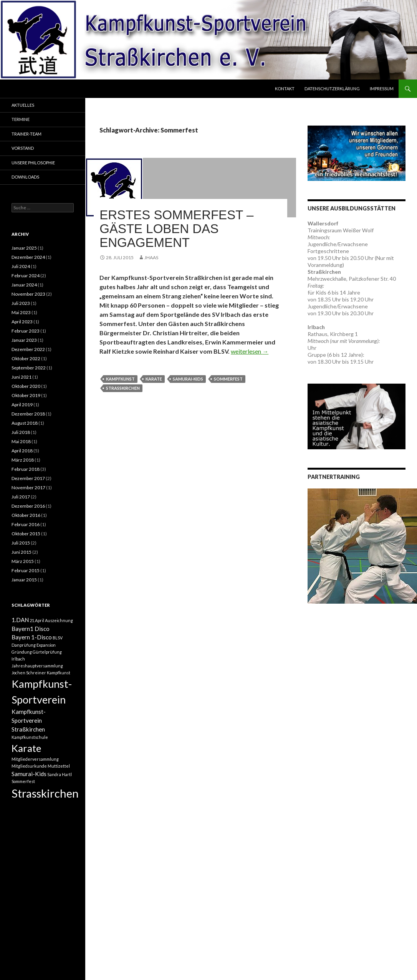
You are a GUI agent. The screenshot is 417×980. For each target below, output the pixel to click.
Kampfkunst (120, 379)
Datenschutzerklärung (332, 89)
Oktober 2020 (26, 386)
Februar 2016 (26, 524)
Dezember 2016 (28, 506)
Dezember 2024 (28, 257)
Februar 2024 (26, 276)
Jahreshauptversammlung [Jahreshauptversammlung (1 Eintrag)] (37, 666)
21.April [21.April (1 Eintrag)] (37, 620)
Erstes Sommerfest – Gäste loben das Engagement (176, 229)
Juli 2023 (21, 303)
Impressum (382, 89)
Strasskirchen (123, 388)
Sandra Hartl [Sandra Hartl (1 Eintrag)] (60, 774)
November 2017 (28, 488)
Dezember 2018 (28, 414)
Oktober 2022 (26, 358)
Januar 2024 (24, 285)
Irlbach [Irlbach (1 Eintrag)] (18, 659)
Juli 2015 (21, 543)
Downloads (25, 177)
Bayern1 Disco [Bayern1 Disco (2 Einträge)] (31, 629)
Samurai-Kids (188, 379)
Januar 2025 (24, 248)
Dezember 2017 (28, 478)
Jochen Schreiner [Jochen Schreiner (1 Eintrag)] (29, 673)
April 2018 (22, 451)
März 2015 (23, 561)
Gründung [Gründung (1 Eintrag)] (22, 652)
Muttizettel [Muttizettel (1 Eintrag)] (59, 766)
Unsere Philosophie (33, 163)
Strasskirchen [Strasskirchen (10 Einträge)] (45, 793)
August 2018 (25, 423)
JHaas (151, 257)
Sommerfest (228, 379)
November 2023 (28, 294)
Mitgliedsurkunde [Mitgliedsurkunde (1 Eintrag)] (29, 766)
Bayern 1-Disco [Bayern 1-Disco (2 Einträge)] (32, 637)
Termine (21, 119)
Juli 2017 (21, 497)
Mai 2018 (21, 441)
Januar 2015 (24, 580)
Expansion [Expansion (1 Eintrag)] (46, 645)
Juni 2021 (22, 377)
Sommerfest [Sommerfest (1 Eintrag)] (23, 781)
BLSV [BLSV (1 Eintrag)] (58, 638)
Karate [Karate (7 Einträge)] (26, 748)
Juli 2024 (21, 266)
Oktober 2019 (26, 395)
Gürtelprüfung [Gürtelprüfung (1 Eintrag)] (47, 652)
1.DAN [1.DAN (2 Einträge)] (20, 620)
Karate (154, 379)
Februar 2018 (26, 469)
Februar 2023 (26, 331)
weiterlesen (250, 351)
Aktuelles (23, 105)
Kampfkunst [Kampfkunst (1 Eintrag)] (59, 673)
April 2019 (22, 405)
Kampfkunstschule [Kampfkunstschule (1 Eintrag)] (30, 737)
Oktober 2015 (26, 534)
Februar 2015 (26, 570)
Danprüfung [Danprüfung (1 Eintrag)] (24, 645)
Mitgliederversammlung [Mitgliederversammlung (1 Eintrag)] (35, 759)
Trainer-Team (26, 134)
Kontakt (285, 89)
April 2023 (22, 322)
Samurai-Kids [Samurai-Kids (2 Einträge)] (29, 774)
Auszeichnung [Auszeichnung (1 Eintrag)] (59, 620)
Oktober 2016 (26, 515)
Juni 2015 (22, 552)
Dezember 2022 (28, 349)
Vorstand (23, 148)
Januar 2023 (24, 340)
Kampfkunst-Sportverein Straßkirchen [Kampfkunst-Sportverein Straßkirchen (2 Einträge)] (29, 720)
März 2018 (23, 460)
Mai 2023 (21, 312)
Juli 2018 (21, 432)
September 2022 (29, 368)
